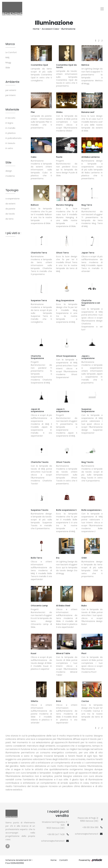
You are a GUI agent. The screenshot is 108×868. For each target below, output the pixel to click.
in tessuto (10, 143)
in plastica (10, 133)
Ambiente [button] (12, 82)
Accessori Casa (50, 29)
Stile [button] (8, 162)
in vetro (9, 148)
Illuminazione (68, 29)
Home (36, 29)
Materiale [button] (12, 109)
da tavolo (10, 214)
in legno (9, 123)
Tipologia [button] (12, 190)
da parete (10, 209)
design (9, 171)
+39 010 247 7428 (56, 834)
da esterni (10, 204)
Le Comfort (11, 52)
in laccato (10, 118)
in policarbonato (13, 138)
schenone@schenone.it (53, 841)
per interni (10, 95)
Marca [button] (10, 44)
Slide (8, 68)
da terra (9, 219)
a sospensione (13, 199)
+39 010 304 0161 (90, 827)
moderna (10, 176)
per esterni (11, 90)
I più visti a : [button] (13, 233)
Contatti (63, 860)
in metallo (10, 128)
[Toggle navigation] (102, 9)
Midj (7, 57)
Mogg (8, 63)
